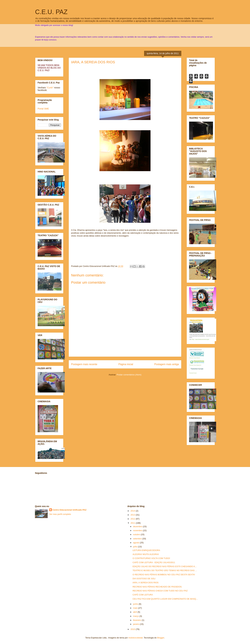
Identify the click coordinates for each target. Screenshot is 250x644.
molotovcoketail (136, 638)
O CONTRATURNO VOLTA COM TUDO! (151, 558)
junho (136, 604)
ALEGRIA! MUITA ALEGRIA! (146, 554)
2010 (133, 629)
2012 (133, 519)
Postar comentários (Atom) (129, 375)
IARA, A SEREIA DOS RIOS (93, 62)
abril (135, 612)
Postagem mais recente (84, 364)
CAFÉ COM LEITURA (143, 595)
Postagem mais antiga (167, 364)
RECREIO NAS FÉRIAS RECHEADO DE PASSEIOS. (157, 587)
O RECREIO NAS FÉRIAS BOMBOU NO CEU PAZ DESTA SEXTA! (164, 575)
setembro (138, 539)
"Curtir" (50, 88)
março (136, 616)
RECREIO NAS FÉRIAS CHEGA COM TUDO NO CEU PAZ (160, 591)
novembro (138, 530)
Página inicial (126, 364)
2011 (133, 523)
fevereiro (137, 620)
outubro (137, 534)
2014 (133, 511)
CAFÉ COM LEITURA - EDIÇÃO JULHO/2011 (154, 562)
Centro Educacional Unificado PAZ (70, 510)
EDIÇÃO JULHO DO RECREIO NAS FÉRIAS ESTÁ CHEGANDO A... (165, 566)
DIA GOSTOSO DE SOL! (144, 579)
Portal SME (43, 109)
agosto (137, 543)
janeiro (137, 624)
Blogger (161, 638)
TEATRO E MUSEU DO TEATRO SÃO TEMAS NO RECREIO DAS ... (165, 570)
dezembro (138, 526)
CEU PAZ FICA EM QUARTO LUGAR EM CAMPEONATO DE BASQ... (165, 599)
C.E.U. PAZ (51, 12)
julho (136, 547)
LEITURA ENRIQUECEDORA (146, 550)
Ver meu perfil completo (60, 514)
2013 (133, 515)
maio (136, 608)
